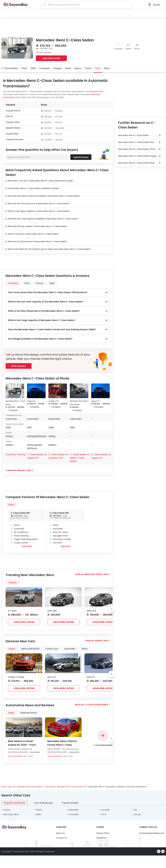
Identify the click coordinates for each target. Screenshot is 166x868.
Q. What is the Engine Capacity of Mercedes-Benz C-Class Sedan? (37, 211)
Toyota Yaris (13, 122)
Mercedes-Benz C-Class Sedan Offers (137, 149)
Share (137, 47)
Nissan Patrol (13, 128)
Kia (135, 810)
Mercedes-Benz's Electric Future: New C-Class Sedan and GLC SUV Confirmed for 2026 (62, 743)
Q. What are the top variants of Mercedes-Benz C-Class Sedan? (36, 226)
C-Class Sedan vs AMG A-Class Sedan (80, 458)
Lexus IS (91, 677)
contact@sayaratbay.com (152, 833)
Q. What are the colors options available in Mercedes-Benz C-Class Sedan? (42, 219)
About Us (60, 833)
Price (24, 68)
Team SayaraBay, (15, 756)
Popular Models (70, 803)
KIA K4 (9, 116)
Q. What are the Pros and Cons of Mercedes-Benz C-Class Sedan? (37, 203)
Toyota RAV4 (13, 111)
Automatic (70, 649)
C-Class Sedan (10, 68)
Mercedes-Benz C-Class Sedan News (136, 163)
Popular (13, 582)
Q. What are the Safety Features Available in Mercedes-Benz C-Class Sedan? (42, 196)
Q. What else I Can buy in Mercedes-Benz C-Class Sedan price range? (39, 181)
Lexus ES (52, 677)
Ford (104, 814)
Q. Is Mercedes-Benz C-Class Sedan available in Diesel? (32, 188)
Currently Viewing (15, 454)
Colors (88, 68)
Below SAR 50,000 (30, 649)
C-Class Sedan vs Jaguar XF (101, 456)
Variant (128, 47)
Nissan (39, 810)
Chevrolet (74, 814)
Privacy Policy (103, 833)
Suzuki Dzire (12, 134)
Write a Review (43, 53)
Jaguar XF (95, 401)
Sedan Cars (101, 641)
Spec (52, 283)
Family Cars (52, 649)
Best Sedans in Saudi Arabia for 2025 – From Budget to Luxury (22, 743)
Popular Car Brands (15, 803)
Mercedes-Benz (11, 814)
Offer (33, 68)
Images (58, 68)
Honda (137, 814)
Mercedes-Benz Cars (96, 574)
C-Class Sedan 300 (59, 513)
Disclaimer (101, 838)
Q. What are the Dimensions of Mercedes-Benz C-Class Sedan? (36, 241)
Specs (78, 68)
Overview (13, 283)
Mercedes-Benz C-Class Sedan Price (136, 142)
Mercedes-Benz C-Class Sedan (134, 135)
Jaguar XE (31, 401)
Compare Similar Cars (18, 470)
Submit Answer (81, 157)
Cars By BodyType (43, 803)
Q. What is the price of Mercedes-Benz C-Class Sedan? (32, 234)
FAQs (98, 68)
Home (4, 787)
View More (27, 546)
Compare (118, 49)
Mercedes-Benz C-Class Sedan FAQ (72, 787)
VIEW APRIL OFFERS (51, 58)
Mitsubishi (74, 810)
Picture (40, 283)
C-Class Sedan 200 (20, 513)
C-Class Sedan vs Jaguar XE (37, 456)
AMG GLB (52, 611)
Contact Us (62, 838)
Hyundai (105, 810)
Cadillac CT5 (54, 401)
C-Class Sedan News (96, 705)
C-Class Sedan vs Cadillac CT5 (58, 456)
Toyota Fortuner (15, 139)
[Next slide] (111, 609)
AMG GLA (91, 611)
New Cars (12, 787)
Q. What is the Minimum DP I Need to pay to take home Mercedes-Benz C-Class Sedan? (48, 249)
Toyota (7, 810)
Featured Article (29, 713)
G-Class (12, 611)
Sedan (12, 649)
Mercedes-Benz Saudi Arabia (29, 787)
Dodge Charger (16, 677)
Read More (35, 752)
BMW (39, 814)
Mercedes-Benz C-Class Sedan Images (137, 156)
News (68, 68)
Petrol (11, 505)
